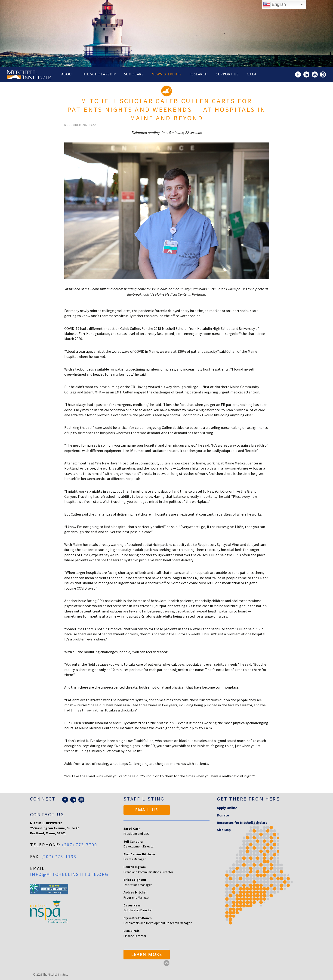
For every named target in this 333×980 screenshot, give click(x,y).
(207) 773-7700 (80, 845)
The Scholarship (99, 75)
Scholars (134, 75)
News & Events (167, 75)
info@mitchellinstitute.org (69, 874)
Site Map (224, 830)
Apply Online (227, 808)
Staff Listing (144, 799)
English (274, 5)
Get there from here (248, 799)
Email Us (147, 810)
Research (199, 75)
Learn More (147, 955)
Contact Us (47, 815)
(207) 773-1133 (59, 856)
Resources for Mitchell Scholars (242, 823)
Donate (223, 815)
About (68, 75)
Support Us (227, 75)
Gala (252, 75)
